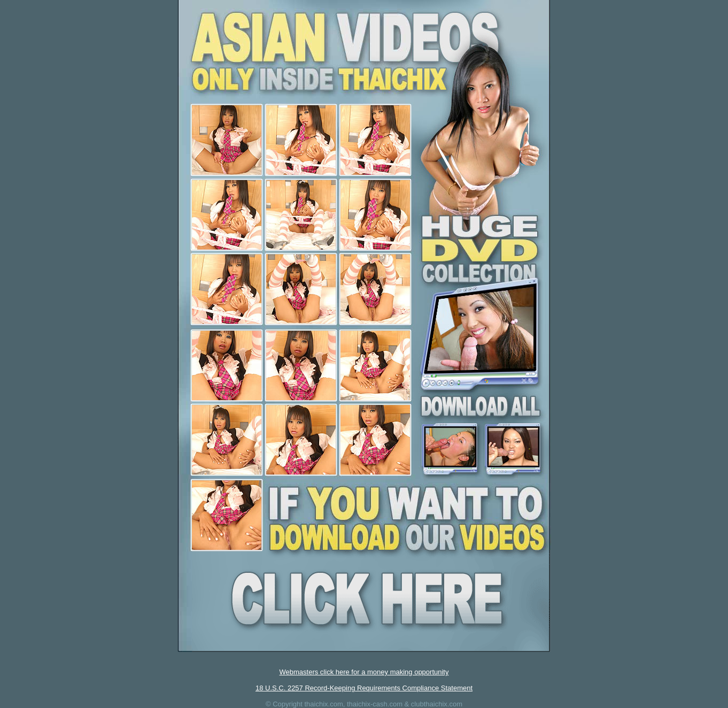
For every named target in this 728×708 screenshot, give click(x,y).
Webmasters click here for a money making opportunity (364, 672)
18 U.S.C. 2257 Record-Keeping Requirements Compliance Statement (364, 688)
